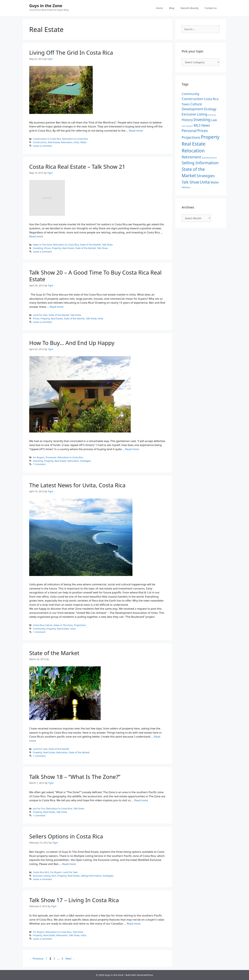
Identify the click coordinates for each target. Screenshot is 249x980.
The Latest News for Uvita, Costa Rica (77, 485)
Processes (51, 457)
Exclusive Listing (42, 876)
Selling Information (91, 876)
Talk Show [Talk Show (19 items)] (190, 182)
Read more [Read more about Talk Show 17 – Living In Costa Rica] (134, 924)
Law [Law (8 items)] (214, 120)
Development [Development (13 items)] (193, 109)
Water (83, 142)
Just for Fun (39, 808)
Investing (38, 248)
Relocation (67, 142)
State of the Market (91, 245)
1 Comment (39, 464)
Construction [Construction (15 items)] (192, 99)
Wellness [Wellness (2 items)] (186, 187)
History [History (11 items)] (187, 120)
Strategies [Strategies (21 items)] (206, 176)
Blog (172, 8)
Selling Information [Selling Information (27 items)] (200, 163)
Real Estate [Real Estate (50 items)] (194, 144)
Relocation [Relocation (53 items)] (193, 151)
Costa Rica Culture (43, 625)
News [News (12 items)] (206, 125)
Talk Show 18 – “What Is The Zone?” (75, 777)
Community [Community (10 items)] (190, 94)
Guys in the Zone (46, 6)
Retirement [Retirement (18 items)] (191, 157)
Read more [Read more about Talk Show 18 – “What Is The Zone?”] (141, 800)
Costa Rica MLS (41, 872)
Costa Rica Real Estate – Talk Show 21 (77, 167)
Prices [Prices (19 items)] (202, 131)
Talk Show (107, 245)
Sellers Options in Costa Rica (66, 836)
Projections (80, 625)
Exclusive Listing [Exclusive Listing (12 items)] (194, 114)
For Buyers (39, 457)
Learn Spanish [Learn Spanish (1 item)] (187, 126)
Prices (47, 248)
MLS (54, 876)
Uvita (76, 142)
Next (70, 958)
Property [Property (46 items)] (210, 137)
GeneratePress (145, 975)
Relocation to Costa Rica (75, 139)
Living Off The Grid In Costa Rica (71, 53)
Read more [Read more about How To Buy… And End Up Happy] (132, 449)
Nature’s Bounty (189, 8)
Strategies (85, 461)
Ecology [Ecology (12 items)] (210, 109)
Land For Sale (40, 315)
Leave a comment (42, 146)
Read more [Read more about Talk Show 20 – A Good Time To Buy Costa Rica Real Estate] (57, 307)
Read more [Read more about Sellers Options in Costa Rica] (69, 864)
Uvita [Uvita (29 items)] (205, 182)
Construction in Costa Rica (47, 139)
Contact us (211, 8)
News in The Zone (42, 245)
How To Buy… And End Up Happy (72, 343)
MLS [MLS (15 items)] (197, 125)
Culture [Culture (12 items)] (196, 104)
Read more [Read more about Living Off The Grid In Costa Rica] (136, 131)
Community (39, 629)
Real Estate (54, 142)
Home (159, 8)
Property (56, 248)
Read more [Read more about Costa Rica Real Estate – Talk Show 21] (36, 236)
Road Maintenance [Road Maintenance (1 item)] (209, 158)
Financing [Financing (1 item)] (212, 115)
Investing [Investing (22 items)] (202, 120)
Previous (36, 958)
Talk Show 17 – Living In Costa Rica (74, 900)
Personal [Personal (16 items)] (189, 131)
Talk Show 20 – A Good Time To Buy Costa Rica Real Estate (95, 276)
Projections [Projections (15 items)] (191, 137)
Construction (40, 142)
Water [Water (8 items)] (215, 182)
